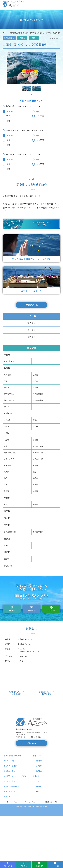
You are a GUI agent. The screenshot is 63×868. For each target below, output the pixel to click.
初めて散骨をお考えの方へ (13, 756)
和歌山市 (36, 420)
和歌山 (38, 786)
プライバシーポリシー (12, 802)
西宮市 (7, 407)
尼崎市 (7, 381)
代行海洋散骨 (9, 38)
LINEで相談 (39, 866)
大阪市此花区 (9, 459)
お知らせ (7, 796)
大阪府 (22, 38)
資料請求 (12, 610)
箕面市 (35, 484)
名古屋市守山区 (10, 532)
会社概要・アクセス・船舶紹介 (15, 776)
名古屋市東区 (38, 532)
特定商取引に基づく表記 (50, 802)
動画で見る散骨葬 (10, 766)
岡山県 (7, 518)
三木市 (35, 375)
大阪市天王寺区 (39, 446)
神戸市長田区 (9, 400)
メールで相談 (55, 866)
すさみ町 (7, 420)
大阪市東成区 (38, 453)
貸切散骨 (32, 323)
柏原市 (7, 478)
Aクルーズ (44, 806)
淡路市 (7, 387)
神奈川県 (8, 566)
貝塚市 (7, 491)
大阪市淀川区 (38, 459)
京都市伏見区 (9, 361)
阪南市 (35, 491)
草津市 (7, 559)
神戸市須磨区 (38, 400)
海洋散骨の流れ (9, 771)
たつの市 (7, 375)
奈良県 (7, 498)
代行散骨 (32, 337)
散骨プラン (37, 756)
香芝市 (35, 504)
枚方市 (35, 472)
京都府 (7, 355)
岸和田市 (36, 465)
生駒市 (7, 504)
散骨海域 (36, 776)
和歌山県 (8, 413)
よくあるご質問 (9, 781)
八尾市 (7, 440)
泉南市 (34, 38)
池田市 (35, 478)
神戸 (38, 791)
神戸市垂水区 (38, 394)
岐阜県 (7, 511)
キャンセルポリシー (31, 802)
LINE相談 (51, 610)
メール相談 (32, 610)
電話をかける (8, 866)
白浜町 (35, 426)
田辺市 (7, 426)
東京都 (7, 539)
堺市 (6, 446)
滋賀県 (7, 552)
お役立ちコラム (9, 791)
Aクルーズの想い (10, 761)
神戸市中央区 (9, 394)
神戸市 (35, 387)
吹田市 (35, 440)
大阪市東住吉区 (10, 453)
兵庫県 (7, 368)
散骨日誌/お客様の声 (12, 786)
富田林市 (7, 465)
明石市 (35, 381)
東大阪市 (7, 472)
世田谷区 (7, 545)
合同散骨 (32, 330)
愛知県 (7, 525)
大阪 (38, 781)
